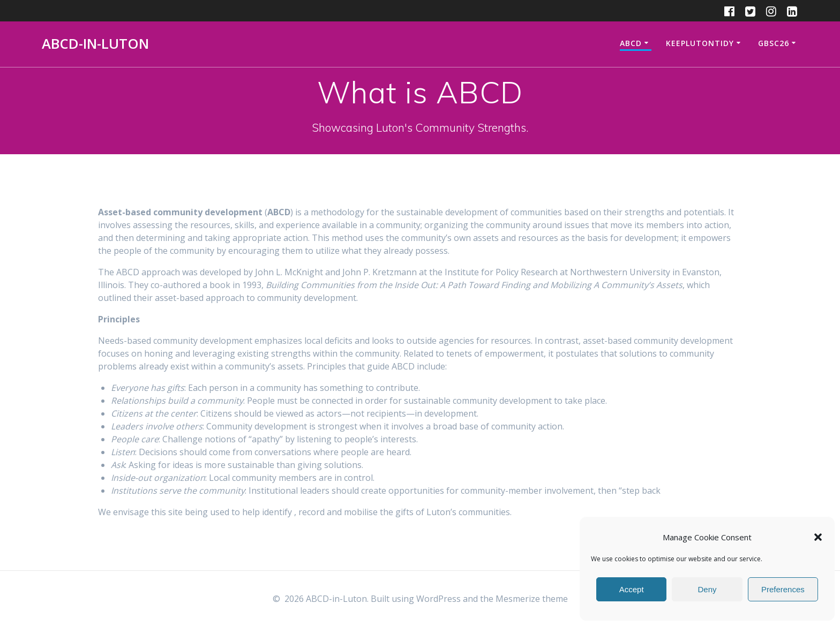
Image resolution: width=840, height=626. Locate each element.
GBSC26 (774, 43)
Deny (707, 589)
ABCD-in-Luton (95, 44)
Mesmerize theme (532, 599)
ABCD (631, 43)
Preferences (783, 589)
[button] (818, 537)
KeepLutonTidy (700, 43)
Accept (632, 589)
